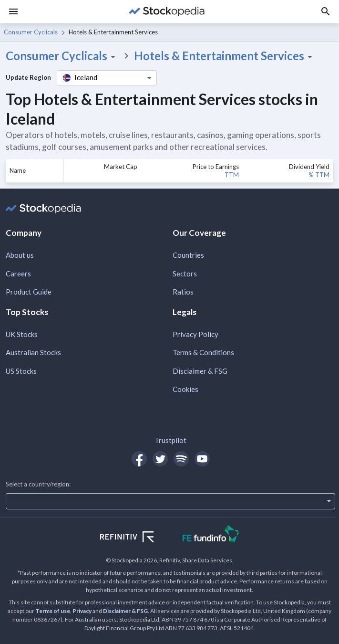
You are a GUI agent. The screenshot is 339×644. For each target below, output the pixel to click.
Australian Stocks (33, 352)
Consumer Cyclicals (31, 32)
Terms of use (53, 611)
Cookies (185, 389)
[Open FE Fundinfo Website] (211, 535)
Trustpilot (170, 440)
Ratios (183, 292)
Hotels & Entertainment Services (225, 56)
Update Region (28, 77)
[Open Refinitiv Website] (138, 538)
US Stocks (21, 371)
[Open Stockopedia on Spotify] (181, 459)
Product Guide (29, 292)
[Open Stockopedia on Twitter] (160, 459)
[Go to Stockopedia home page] (167, 11)
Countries (188, 255)
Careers (18, 274)
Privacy (82, 611)
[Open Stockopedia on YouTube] (202, 459)
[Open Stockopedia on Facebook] (139, 459)
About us (20, 255)
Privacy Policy (195, 334)
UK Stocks (22, 334)
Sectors (185, 274)
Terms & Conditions (203, 352)
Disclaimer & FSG (200, 371)
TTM (232, 175)
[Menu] (13, 11)
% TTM (319, 175)
